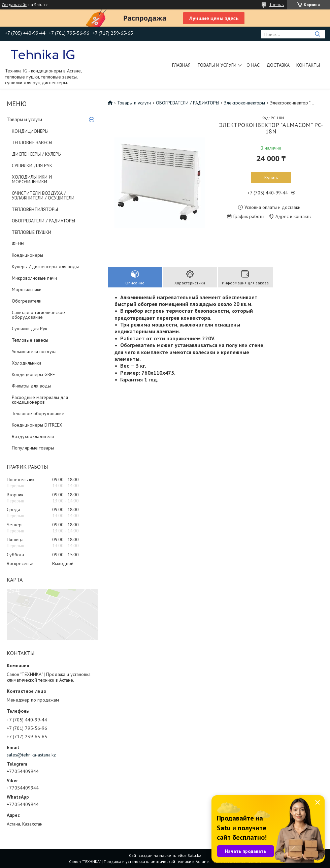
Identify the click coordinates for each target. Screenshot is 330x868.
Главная (181, 65)
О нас (253, 65)
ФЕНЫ (18, 244)
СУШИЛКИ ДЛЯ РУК (32, 165)
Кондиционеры (27, 255)
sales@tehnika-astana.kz (31, 755)
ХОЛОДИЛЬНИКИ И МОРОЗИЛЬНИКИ (32, 179)
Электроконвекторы (244, 103)
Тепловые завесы (30, 340)
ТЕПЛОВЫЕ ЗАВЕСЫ (32, 143)
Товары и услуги (217, 65)
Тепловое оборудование (38, 413)
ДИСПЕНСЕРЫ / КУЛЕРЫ (37, 154)
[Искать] (317, 34)
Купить (271, 178)
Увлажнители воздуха (34, 351)
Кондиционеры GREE (33, 374)
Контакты (308, 65)
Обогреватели (27, 301)
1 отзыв (277, 5)
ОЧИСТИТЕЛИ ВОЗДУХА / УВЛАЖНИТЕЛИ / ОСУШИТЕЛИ (43, 195)
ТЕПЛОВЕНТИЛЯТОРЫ (35, 209)
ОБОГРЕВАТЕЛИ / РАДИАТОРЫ (43, 221)
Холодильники (26, 363)
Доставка (278, 65)
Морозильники (27, 289)
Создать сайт (14, 5)
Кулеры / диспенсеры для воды (45, 267)
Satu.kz (194, 855)
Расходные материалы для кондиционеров (40, 400)
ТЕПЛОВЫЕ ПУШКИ (31, 232)
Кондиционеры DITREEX (37, 425)
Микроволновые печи (34, 278)
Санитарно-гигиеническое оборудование (38, 315)
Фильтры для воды (31, 386)
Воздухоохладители (33, 436)
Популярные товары (33, 448)
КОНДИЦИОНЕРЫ (30, 131)
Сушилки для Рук (29, 329)
